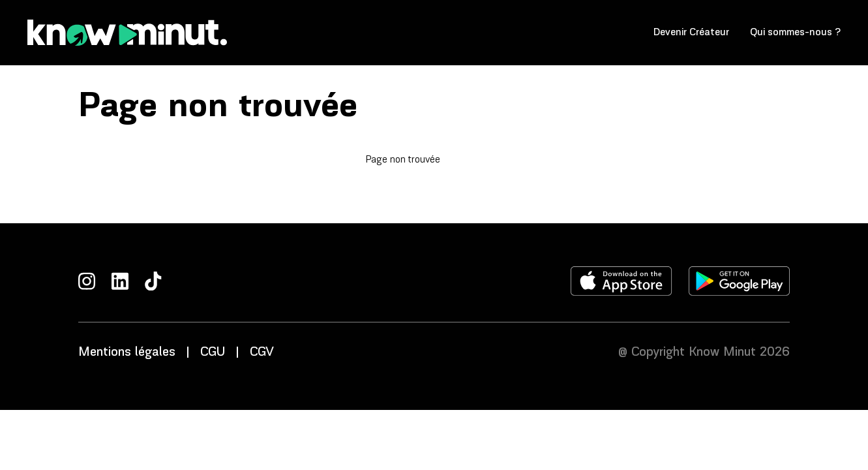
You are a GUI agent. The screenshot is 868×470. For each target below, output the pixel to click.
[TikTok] (153, 281)
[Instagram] (87, 281)
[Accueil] (127, 33)
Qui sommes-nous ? (795, 32)
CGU (213, 352)
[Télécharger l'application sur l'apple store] (621, 281)
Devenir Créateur (691, 32)
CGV (262, 352)
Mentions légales (127, 352)
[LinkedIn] (120, 281)
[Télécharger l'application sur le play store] (739, 281)
